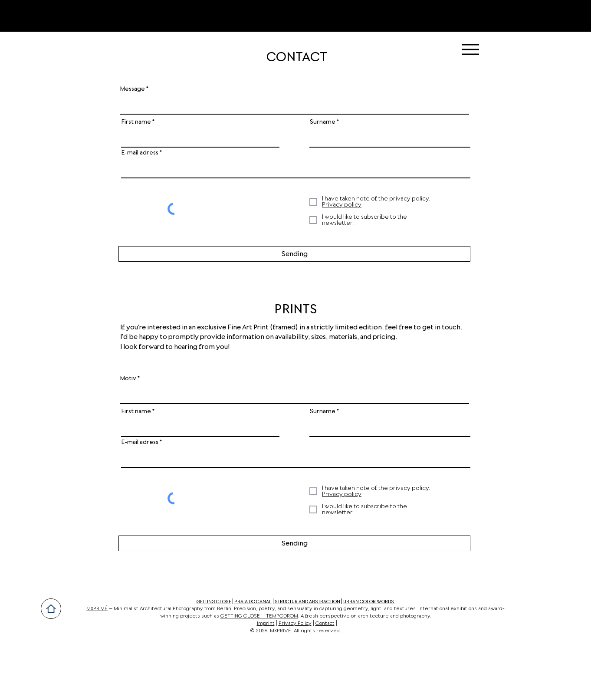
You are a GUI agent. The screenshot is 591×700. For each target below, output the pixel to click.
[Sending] (294, 254)
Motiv (128, 378)
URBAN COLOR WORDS (369, 602)
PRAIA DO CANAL (253, 602)
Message (133, 89)
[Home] (51, 609)
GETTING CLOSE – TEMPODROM (259, 616)
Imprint (266, 624)
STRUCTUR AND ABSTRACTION (307, 602)
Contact (325, 624)
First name (136, 122)
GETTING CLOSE (214, 602)
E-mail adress (140, 153)
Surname (323, 122)
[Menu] (470, 49)
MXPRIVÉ (97, 609)
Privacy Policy (295, 624)
